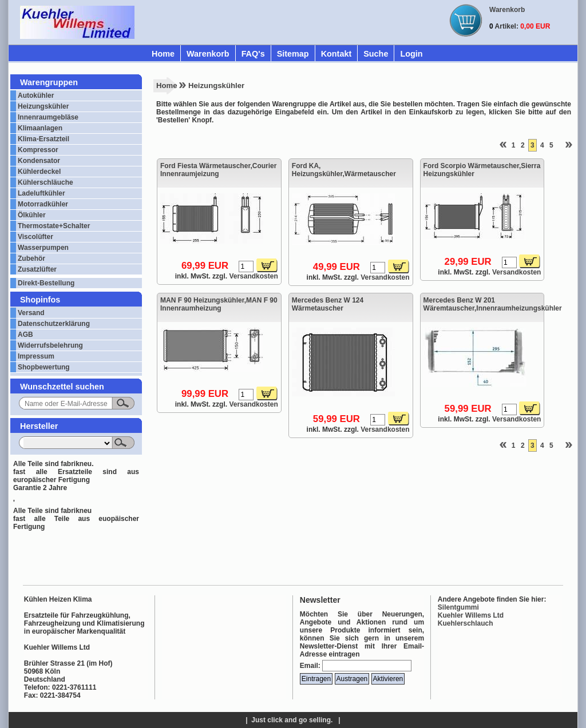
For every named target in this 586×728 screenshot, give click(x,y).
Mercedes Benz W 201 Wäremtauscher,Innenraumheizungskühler (482, 304)
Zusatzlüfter (37, 269)
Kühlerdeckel (39, 172)
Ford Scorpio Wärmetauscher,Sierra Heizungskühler (482, 170)
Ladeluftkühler (41, 193)
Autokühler (36, 96)
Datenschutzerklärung (54, 324)
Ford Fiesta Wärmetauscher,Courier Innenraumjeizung (218, 170)
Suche (376, 54)
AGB (25, 335)
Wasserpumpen (43, 248)
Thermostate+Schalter (54, 226)
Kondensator (39, 161)
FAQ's (253, 54)
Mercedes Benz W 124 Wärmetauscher (328, 304)
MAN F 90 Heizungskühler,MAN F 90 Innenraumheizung (219, 304)
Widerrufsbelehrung (50, 345)
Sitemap (293, 54)
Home (163, 54)
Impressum (36, 356)
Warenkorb (208, 54)
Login (411, 54)
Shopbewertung (44, 367)
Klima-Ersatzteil (43, 139)
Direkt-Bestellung (46, 283)
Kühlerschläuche (45, 182)
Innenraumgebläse (48, 117)
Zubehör (31, 258)
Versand (31, 313)
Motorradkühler (43, 204)
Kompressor (38, 150)
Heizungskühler (43, 106)
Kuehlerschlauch (466, 623)
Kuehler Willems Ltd (471, 615)
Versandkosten (253, 276)
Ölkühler (32, 215)
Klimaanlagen (40, 128)
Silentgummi (458, 607)
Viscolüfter (35, 237)
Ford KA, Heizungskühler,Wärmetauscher (344, 170)
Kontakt (336, 54)
